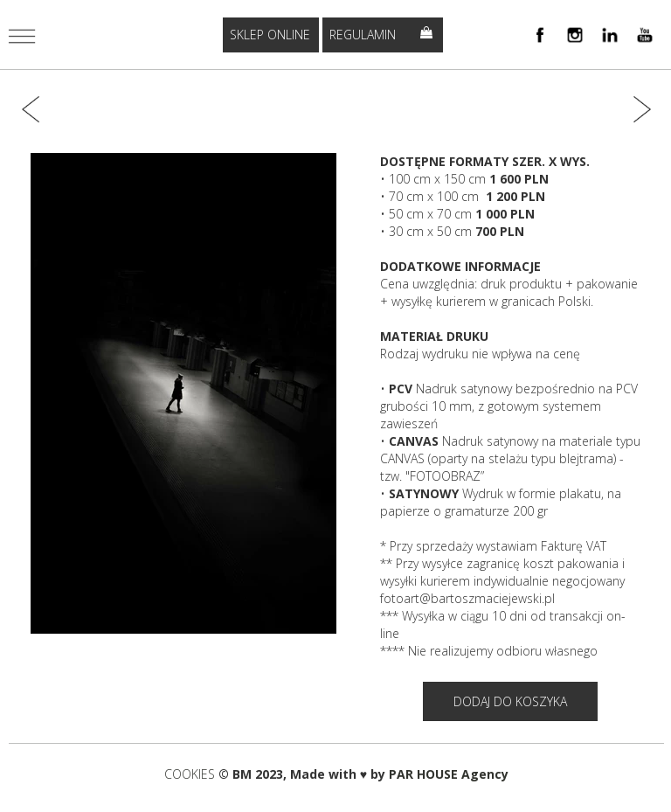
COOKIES (191, 774)
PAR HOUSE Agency (449, 774)
